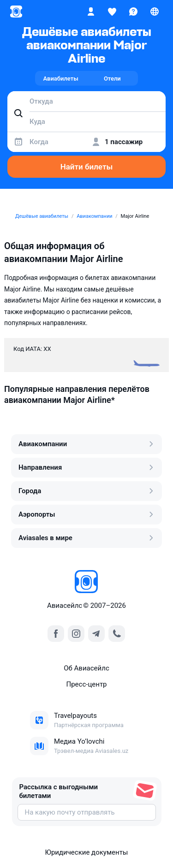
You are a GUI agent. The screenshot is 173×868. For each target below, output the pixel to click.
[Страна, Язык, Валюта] (155, 12)
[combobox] (86, 101)
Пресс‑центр (86, 684)
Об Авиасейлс (86, 668)
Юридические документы (86, 852)
